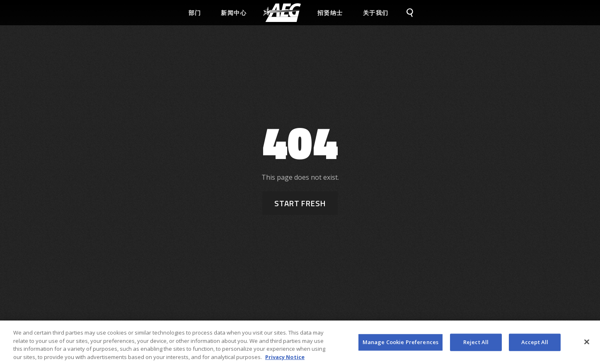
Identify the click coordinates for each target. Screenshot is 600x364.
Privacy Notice (285, 360)
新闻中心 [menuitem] (234, 13)
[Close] (587, 345)
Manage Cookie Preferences (400, 345)
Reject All (476, 345)
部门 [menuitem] (195, 13)
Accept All (535, 345)
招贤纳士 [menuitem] (330, 13)
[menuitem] (282, 13)
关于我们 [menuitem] (376, 13)
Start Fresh (300, 203)
